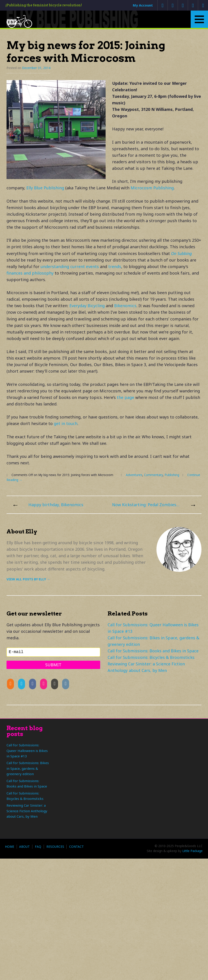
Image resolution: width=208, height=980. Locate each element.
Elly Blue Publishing (45, 188)
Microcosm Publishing (152, 188)
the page (125, 397)
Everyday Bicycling (87, 306)
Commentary (153, 475)
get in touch (66, 423)
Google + (193, 5)
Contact (76, 847)
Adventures (134, 475)
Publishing (172, 475)
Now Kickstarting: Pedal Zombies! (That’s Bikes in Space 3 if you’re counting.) (146, 505)
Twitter (173, 5)
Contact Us (162, 5)
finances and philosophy (30, 273)
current (78, 266)
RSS (203, 5)
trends (115, 266)
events (92, 266)
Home (10, 847)
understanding (55, 266)
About (24, 847)
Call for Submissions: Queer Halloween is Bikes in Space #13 (27, 751)
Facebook (183, 5)
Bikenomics (125, 306)
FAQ (38, 847)
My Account (143, 5)
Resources (55, 847)
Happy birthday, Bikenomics (56, 505)
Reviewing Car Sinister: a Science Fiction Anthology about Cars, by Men (27, 811)
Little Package (192, 851)
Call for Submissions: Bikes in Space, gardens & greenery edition (28, 768)
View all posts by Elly (28, 579)
